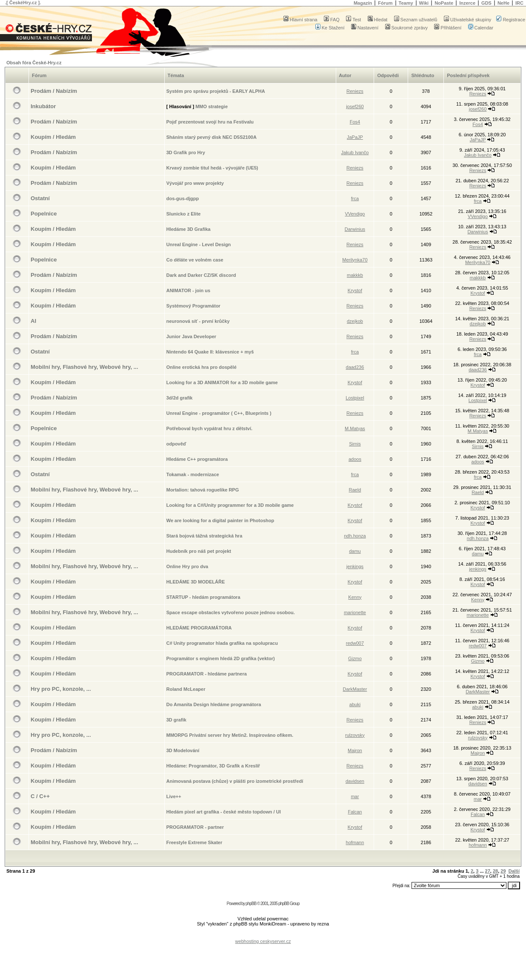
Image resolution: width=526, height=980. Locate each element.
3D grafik (176, 720)
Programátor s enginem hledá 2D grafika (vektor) (221, 658)
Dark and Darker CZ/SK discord (201, 275)
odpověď (176, 444)
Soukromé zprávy (407, 28)
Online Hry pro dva (187, 566)
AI (33, 321)
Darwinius (355, 229)
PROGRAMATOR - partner (195, 827)
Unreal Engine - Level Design (199, 244)
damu (355, 551)
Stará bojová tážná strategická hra (204, 536)
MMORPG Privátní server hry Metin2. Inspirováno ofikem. (230, 735)
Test (353, 20)
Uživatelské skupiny (468, 20)
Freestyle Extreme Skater (194, 842)
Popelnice (44, 214)
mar (355, 796)
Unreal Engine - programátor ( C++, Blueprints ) (219, 413)
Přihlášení (448, 28)
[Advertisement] (263, 935)
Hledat (378, 20)
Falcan (355, 812)
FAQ (332, 20)
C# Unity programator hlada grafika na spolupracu (222, 643)
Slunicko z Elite (184, 214)
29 (503, 871)
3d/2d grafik (180, 398)
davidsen (355, 781)
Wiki (424, 3)
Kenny (355, 597)
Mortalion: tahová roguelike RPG (203, 490)
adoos (355, 459)
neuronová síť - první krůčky (198, 321)
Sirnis (355, 444)
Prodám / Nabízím (54, 91)
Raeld (355, 490)
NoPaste (444, 3)
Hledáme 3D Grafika (189, 229)
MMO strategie (212, 106)
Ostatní (40, 198)
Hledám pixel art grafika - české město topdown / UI (224, 812)
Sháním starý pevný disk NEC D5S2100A (212, 137)
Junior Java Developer (191, 336)
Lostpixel (355, 398)
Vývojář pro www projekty (195, 183)
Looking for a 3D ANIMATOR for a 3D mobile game (222, 382)
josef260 (355, 106)
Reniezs (355, 91)
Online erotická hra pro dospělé (202, 367)
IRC (519, 3)
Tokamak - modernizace (193, 474)
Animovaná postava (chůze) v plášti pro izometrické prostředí (235, 781)
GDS (486, 3)
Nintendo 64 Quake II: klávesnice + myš (210, 352)
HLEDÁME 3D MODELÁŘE (196, 582)
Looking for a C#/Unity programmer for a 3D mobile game (230, 505)
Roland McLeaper (186, 689)
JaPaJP (355, 137)
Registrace (511, 20)
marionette (355, 612)
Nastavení (365, 28)
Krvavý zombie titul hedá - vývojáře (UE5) (212, 168)
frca (355, 198)
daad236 (355, 367)
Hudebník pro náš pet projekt (199, 551)
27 (488, 871)
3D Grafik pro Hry (186, 152)
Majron (355, 750)
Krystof (355, 290)
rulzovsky (355, 735)
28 (495, 871)
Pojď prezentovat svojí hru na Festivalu (210, 122)
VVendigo (355, 214)
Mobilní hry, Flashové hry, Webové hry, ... (84, 367)
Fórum (385, 3)
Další (514, 871)
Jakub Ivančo (355, 152)
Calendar (481, 28)
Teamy (406, 3)
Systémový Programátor (193, 306)
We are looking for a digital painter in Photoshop (220, 520)
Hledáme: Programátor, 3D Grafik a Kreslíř (213, 766)
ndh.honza (355, 536)
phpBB (251, 904)
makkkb (355, 275)
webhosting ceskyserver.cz (263, 941)
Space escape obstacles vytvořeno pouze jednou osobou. (231, 612)
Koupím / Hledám (53, 137)
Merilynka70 (355, 260)
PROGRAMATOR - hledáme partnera (207, 674)
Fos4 (355, 122)
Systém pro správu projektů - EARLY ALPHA (216, 91)
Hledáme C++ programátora (197, 459)
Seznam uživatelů (416, 20)
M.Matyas (355, 428)
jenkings (355, 566)
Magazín (363, 3)
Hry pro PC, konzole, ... (61, 689)
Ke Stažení (330, 28)
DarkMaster (355, 689)
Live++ (174, 796)
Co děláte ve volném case (195, 260)
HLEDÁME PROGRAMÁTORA (199, 628)
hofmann (355, 842)
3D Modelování (183, 750)
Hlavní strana (300, 20)
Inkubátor (43, 106)
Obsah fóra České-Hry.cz (34, 63)
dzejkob (355, 321)
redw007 (355, 643)
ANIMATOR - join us (188, 290)
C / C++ (40, 796)
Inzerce (467, 3)
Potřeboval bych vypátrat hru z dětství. (209, 428)
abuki (355, 704)
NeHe (503, 3)
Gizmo (355, 658)
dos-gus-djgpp (183, 198)
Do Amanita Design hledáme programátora (214, 704)
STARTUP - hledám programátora (203, 597)
